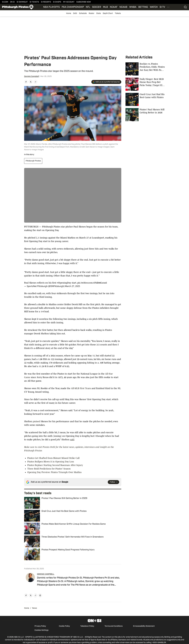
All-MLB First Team (81, 388)
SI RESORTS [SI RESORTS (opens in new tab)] (46, 2)
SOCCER (97, 7)
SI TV (162, 7)
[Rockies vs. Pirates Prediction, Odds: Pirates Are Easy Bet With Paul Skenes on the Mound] (145, 69)
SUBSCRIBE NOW (84, 2)
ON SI (12, 2)
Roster (92, 13)
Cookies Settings (41, 630)
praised (36, 421)
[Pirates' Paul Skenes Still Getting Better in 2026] (145, 115)
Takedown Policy (87, 626)
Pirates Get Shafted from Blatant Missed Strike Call (53, 458)
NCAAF (114, 7)
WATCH (154, 7)
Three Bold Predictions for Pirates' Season (49, 469)
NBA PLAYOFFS (51, 7)
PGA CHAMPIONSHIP (73, 7)
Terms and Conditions (114, 626)
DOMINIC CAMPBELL (46, 574)
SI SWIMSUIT (22, 2)
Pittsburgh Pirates (33, 161)
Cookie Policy (64, 626)
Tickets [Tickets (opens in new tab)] (118, 13)
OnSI (75, 13)
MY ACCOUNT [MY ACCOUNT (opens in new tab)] (69, 2)
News (35, 608)
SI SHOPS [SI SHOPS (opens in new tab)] (57, 2)
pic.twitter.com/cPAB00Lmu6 (92, 283)
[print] (40, 595)
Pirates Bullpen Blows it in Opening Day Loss (51, 462)
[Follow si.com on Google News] (113, 482)
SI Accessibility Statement (144, 626)
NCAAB (123, 7)
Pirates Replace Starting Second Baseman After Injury (55, 465)
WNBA (133, 7)
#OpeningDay (64, 283)
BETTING (143, 7)
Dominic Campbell (31, 76)
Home (69, 13)
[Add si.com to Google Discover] (106, 82)
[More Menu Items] (168, 7)
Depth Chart (108, 13)
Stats (99, 13)
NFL (88, 7)
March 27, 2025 (73, 286)
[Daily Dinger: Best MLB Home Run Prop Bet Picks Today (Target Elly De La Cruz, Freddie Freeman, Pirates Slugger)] (145, 84)
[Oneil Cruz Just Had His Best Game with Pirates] (145, 99)
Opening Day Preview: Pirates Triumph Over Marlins (54, 472)
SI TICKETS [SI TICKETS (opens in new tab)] (34, 2)
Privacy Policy (40, 626)
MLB (105, 7)
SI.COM (5, 2)
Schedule (83, 13)
